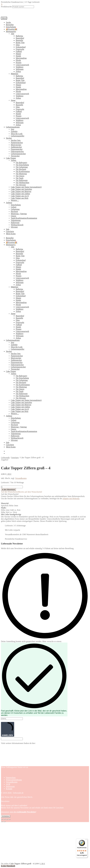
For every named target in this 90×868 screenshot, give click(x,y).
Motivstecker (16, 145)
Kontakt (9, 789)
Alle (13, 34)
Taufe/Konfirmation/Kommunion (24, 218)
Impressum (10, 786)
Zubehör (14, 131)
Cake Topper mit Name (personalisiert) (26, 187)
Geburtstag (15, 209)
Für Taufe (20, 178)
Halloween (15, 223)
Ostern (13, 216)
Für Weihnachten (22, 183)
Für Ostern (20, 176)
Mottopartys (11, 245)
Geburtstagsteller (18, 136)
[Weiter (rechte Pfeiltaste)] (4, 822)
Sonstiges (15, 458)
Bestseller (10, 25)
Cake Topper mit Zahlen (20, 194)
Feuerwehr (20, 49)
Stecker (9, 138)
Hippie (18, 54)
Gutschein (10, 231)
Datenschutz (11, 778)
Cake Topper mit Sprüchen (21, 189)
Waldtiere (20, 67)
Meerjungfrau (21, 58)
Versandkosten (21, 478)
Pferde (18, 60)
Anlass (14, 160)
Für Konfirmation (23, 171)
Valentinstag (16, 220)
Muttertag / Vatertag (19, 214)
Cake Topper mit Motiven (21, 191)
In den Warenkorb (8, 490)
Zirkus (18, 71)
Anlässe (9, 203)
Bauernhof (20, 38)
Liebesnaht (5, 458)
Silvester (14, 227)
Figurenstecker (17, 149)
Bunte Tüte (20, 43)
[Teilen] (7, 819)
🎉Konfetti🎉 (12, 29)
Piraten (19, 63)
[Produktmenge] (12, 487)
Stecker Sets (16, 140)
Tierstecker (15, 156)
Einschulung (11, 27)
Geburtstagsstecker (18, 154)
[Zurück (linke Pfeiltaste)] (2, 822)
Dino (18, 45)
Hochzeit (14, 211)
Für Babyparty (21, 163)
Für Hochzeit (21, 169)
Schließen (6, 816)
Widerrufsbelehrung (14, 780)
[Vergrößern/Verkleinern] (2, 819)
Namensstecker (17, 143)
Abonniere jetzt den (18, 812)
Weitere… (15, 200)
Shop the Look (17, 134)
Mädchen (15, 74)
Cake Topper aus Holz (20, 198)
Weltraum (20, 69)
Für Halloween (22, 180)
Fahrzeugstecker (17, 151)
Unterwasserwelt (22, 65)
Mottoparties (11, 31)
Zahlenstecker (16, 147)
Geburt (14, 207)
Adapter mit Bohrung (71, 499)
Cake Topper (11, 158)
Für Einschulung (22, 165)
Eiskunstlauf (21, 47)
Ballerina (19, 36)
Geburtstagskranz (13, 127)
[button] (22, 492)
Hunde (18, 56)
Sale (8, 229)
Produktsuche (6, 7)
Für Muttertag (21, 174)
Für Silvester (21, 185)
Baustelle (19, 40)
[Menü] (86, 840)
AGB (8, 784)
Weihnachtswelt (17, 225)
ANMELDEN (8, 729)
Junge (13, 100)
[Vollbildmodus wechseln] (4, 819)
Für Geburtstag (22, 167)
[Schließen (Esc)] (9, 819)
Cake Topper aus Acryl (20, 196)
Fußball (19, 51)
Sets (12, 129)
